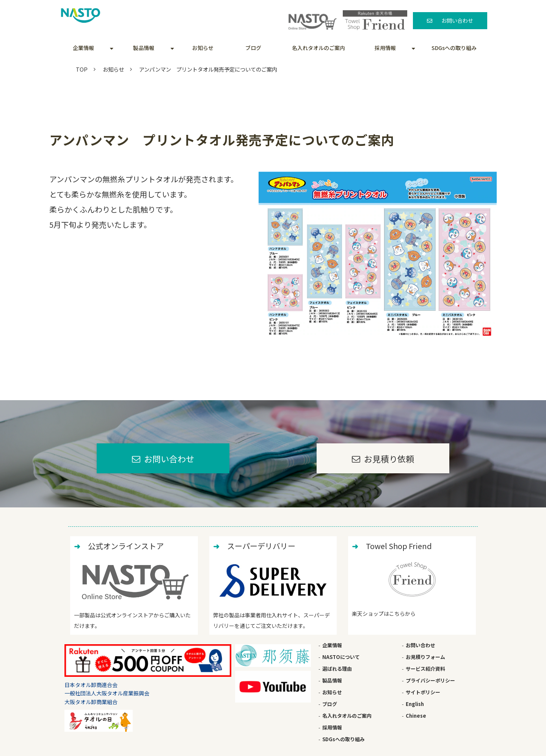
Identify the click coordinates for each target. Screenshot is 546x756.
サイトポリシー (423, 692)
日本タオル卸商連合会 (91, 685)
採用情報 (385, 48)
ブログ (253, 48)
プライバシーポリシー (430, 680)
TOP (82, 69)
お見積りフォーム (425, 657)
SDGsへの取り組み (454, 48)
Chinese (416, 716)
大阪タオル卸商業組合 (91, 702)
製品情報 (144, 48)
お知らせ (203, 48)
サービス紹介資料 (425, 669)
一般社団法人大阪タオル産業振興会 (107, 693)
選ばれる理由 (337, 669)
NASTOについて (341, 657)
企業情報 (83, 48)
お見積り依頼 (389, 459)
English (415, 704)
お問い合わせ (457, 20)
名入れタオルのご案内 (318, 48)
